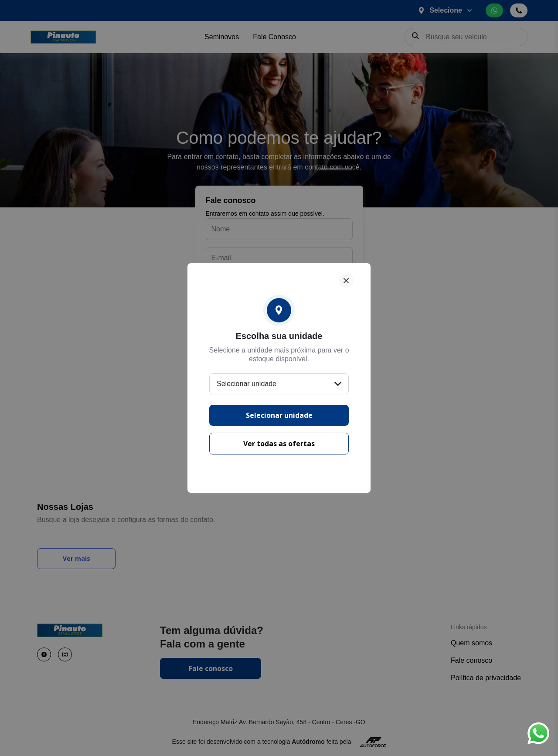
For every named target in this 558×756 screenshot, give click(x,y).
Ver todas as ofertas (279, 444)
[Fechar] (346, 281)
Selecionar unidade (279, 415)
